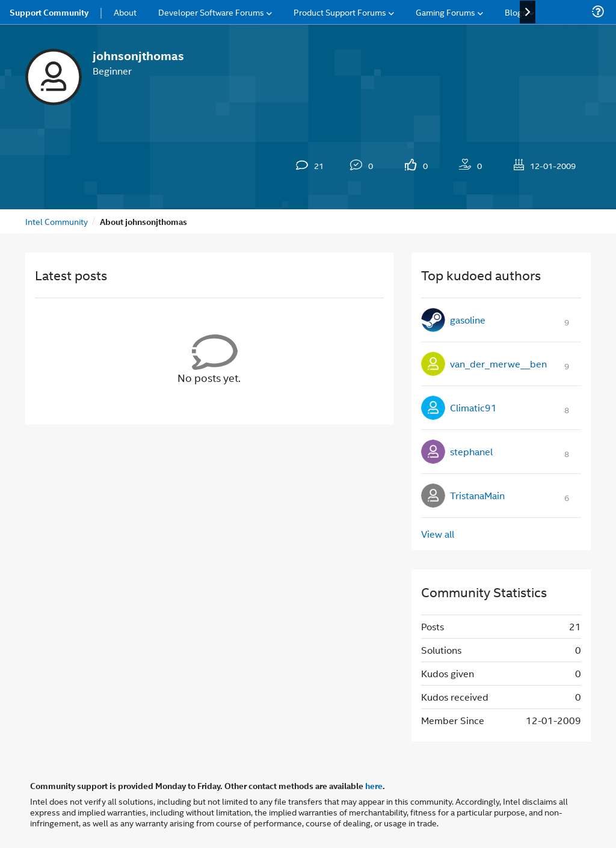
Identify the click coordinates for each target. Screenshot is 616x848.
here (374, 785)
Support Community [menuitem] (49, 12)
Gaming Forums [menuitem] (445, 12)
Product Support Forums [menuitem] (340, 12)
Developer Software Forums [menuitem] (211, 12)
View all (438, 534)
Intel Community (57, 221)
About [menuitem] (125, 12)
